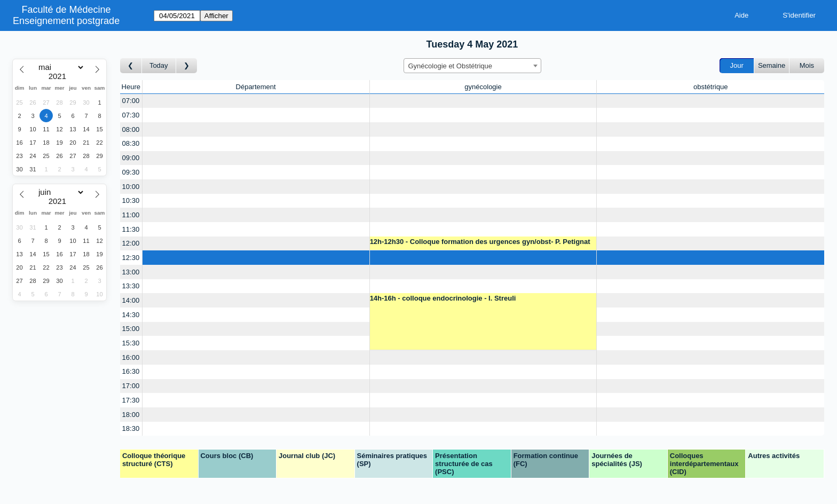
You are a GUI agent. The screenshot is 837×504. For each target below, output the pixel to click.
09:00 (131, 158)
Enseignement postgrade (66, 21)
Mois (807, 65)
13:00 (131, 272)
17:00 (131, 386)
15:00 (131, 329)
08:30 (131, 143)
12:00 (131, 243)
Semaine (772, 65)
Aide (741, 15)
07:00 (131, 101)
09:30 (131, 172)
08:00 (131, 129)
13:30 (131, 286)
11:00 (131, 215)
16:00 (131, 357)
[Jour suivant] (187, 66)
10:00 (131, 187)
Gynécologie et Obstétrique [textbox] (451, 66)
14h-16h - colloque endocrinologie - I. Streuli (443, 298)
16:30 (131, 371)
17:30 (131, 400)
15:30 (131, 343)
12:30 (131, 258)
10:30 (131, 200)
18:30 (131, 428)
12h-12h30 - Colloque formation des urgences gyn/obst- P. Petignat (480, 242)
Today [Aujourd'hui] (159, 65)
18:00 (131, 415)
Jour (737, 65)
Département (256, 87)
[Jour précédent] (131, 66)
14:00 (131, 300)
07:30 (131, 115)
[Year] (60, 76)
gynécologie (483, 87)
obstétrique (710, 87)
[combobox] (472, 66)
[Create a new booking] (256, 101)
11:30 (131, 229)
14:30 (131, 315)
